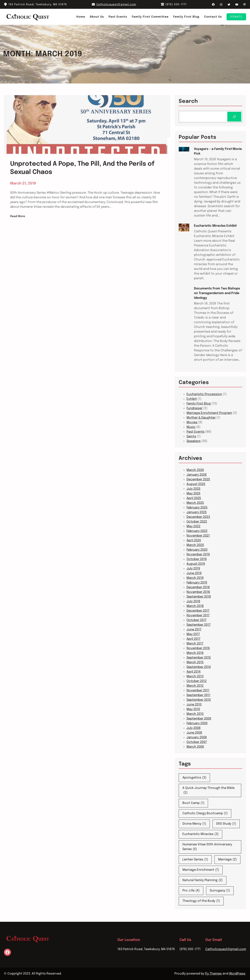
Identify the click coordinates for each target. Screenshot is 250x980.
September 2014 (199, 667)
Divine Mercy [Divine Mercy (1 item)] (194, 824)
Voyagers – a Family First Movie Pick (218, 151)
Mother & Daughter (201, 418)
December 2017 (198, 611)
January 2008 (197, 737)
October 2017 (196, 620)
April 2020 (194, 540)
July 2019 (193, 569)
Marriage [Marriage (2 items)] (227, 860)
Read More (18, 216)
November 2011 (198, 690)
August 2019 (196, 564)
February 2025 (197, 508)
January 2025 (197, 512)
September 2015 (199, 658)
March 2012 (195, 686)
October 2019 (197, 559)
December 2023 (198, 517)
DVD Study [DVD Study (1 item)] (226, 824)
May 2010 (193, 709)
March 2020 (195, 545)
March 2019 (195, 578)
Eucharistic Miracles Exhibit (215, 226)
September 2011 (198, 695)
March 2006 (195, 747)
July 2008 (194, 728)
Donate (236, 17)
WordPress (237, 974)
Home (81, 17)
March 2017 (195, 644)
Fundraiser (195, 408)
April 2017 (193, 639)
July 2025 (193, 489)
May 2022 (193, 526)
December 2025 (198, 479)
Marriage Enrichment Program (209, 413)
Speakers (194, 441)
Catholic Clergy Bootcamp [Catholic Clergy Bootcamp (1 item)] (205, 814)
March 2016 (195, 653)
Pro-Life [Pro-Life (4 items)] (191, 891)
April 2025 (194, 498)
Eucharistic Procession (204, 394)
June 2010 (194, 705)
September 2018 (199, 597)
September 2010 (199, 700)
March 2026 (195, 470)
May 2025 (193, 494)
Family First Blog (199, 404)
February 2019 (197, 583)
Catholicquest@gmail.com (116, 4)
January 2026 (197, 475)
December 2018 (198, 587)
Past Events (196, 432)
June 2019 (194, 573)
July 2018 (193, 601)
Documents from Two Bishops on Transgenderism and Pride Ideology (217, 293)
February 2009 (197, 723)
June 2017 (194, 630)
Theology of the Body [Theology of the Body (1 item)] (201, 901)
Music (191, 427)
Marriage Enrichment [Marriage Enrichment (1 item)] (201, 870)
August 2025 (196, 484)
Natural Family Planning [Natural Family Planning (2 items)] (203, 880)
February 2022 (197, 531)
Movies (192, 422)
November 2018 (198, 592)
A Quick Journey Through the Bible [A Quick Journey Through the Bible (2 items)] (208, 791)
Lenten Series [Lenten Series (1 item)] (195, 860)
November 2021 (198, 536)
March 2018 (195, 606)
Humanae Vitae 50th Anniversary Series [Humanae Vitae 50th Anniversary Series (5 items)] (207, 847)
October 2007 (197, 742)
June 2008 (194, 733)
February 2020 (197, 550)
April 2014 (194, 672)
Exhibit (192, 399)
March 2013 (195, 676)
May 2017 (193, 634)
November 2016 (198, 648)
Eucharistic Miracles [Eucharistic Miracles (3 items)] (200, 834)
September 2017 (199, 625)
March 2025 (195, 503)
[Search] (234, 117)
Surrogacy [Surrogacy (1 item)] (220, 891)
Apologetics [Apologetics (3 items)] (194, 778)
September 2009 (199, 719)
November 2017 (198, 615)
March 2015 (195, 662)
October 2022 (197, 522)
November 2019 (198, 554)
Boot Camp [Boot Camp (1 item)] (193, 803)
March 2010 (195, 714)
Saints (191, 436)
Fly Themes (213, 974)
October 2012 (197, 681)
